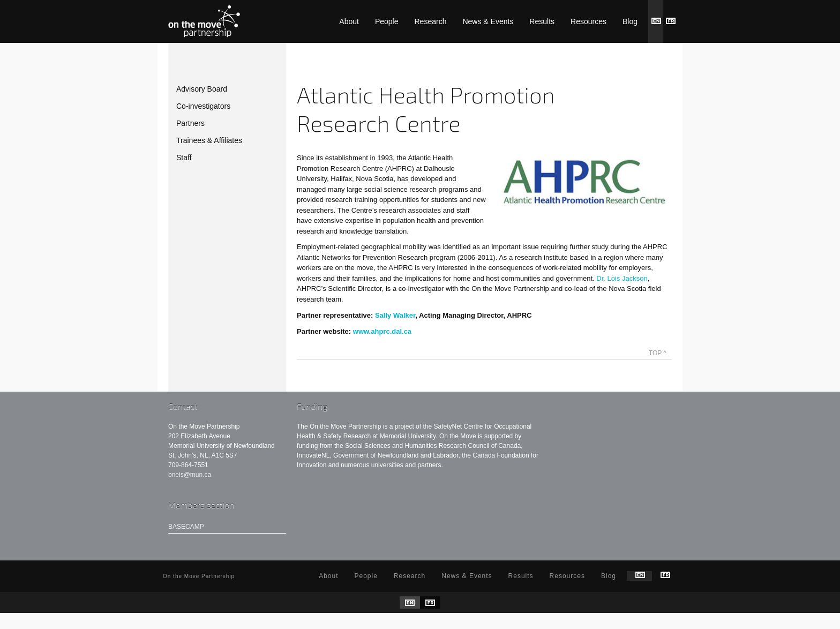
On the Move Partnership (204, 21)
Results (542, 21)
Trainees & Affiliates (209, 140)
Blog (630, 21)
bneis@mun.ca (190, 475)
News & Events (488, 21)
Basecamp (186, 527)
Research (431, 21)
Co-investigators (203, 106)
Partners (190, 123)
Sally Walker (395, 315)
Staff (184, 158)
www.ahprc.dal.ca (382, 331)
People (387, 21)
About (349, 21)
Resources (588, 21)
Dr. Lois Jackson (622, 278)
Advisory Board (202, 89)
